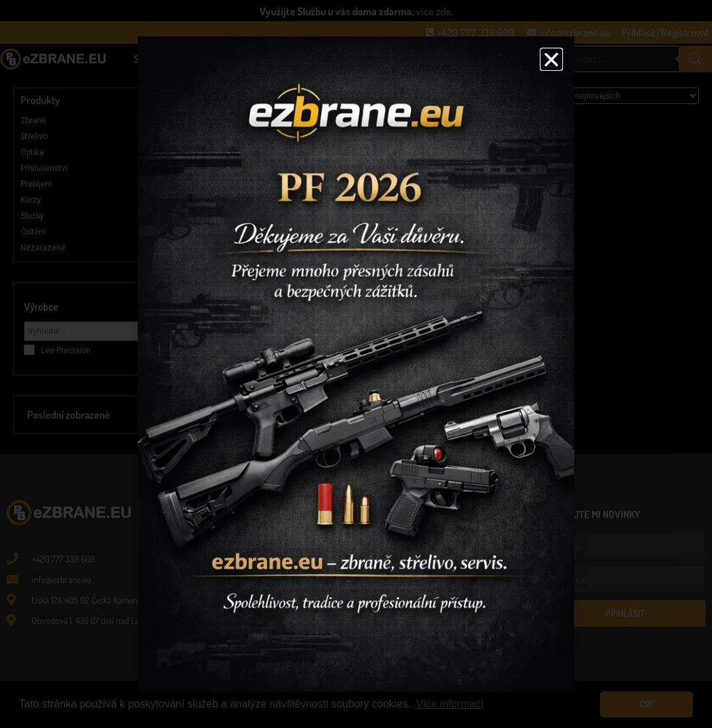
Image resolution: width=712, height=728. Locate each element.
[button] (551, 59)
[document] (356, 364)
